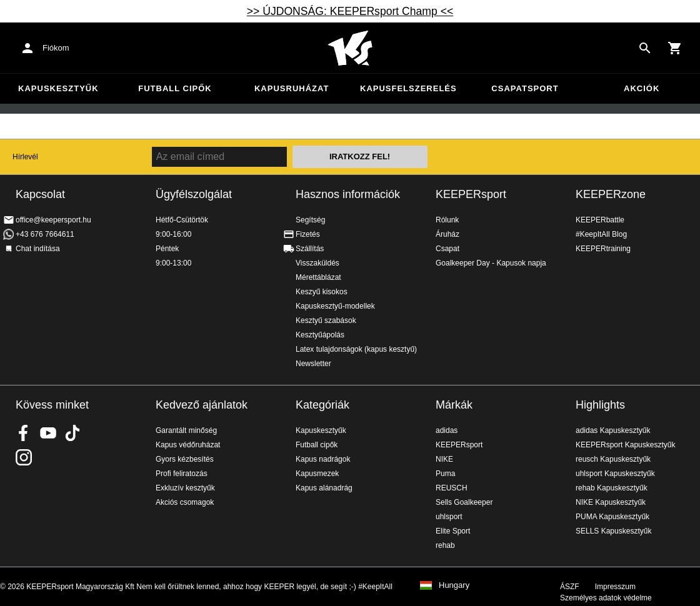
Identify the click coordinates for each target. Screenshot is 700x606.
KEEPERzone (611, 194)
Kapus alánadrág (324, 488)
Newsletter (313, 364)
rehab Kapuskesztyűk (612, 488)
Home (350, 48)
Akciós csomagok (185, 502)
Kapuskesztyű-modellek (335, 306)
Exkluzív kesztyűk (185, 488)
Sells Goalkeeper (464, 502)
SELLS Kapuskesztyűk (613, 531)
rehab (445, 545)
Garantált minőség (186, 430)
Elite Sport (453, 531)
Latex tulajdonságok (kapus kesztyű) (356, 349)
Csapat (447, 249)
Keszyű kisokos (322, 292)
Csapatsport (525, 88)
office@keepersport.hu (53, 220)
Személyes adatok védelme (606, 598)
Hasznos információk (348, 194)
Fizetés (308, 234)
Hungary (454, 585)
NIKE (444, 459)
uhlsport (449, 517)
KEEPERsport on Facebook (24, 433)
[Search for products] (645, 48)
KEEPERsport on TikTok (72, 433)
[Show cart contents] (675, 48)
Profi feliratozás (182, 474)
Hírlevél (25, 157)
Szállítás (310, 249)
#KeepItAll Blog (601, 234)
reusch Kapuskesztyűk (613, 459)
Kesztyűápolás (320, 335)
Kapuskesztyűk (58, 88)
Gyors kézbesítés (185, 459)
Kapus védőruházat (188, 445)
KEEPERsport (471, 194)
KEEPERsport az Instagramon (24, 457)
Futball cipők (175, 88)
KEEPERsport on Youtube (48, 433)
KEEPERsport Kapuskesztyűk (625, 445)
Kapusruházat (292, 88)
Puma (445, 474)
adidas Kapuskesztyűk (613, 430)
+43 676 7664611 (45, 234)
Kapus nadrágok (323, 459)
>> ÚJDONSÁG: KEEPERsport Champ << (350, 11)
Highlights (600, 405)
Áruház (447, 234)
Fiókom (56, 48)
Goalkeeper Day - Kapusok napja (491, 263)
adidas (447, 430)
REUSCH (452, 488)
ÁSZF (570, 587)
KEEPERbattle (600, 220)
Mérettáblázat (318, 277)
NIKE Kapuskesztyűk (611, 502)
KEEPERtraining (603, 249)
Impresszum (615, 587)
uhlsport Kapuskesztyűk (615, 474)
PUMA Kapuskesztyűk (612, 517)
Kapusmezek (317, 474)
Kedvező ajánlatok (202, 405)
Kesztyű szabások (326, 320)
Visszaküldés (317, 263)
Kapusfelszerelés (408, 88)
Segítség (310, 220)
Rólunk (447, 220)
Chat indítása (38, 249)
